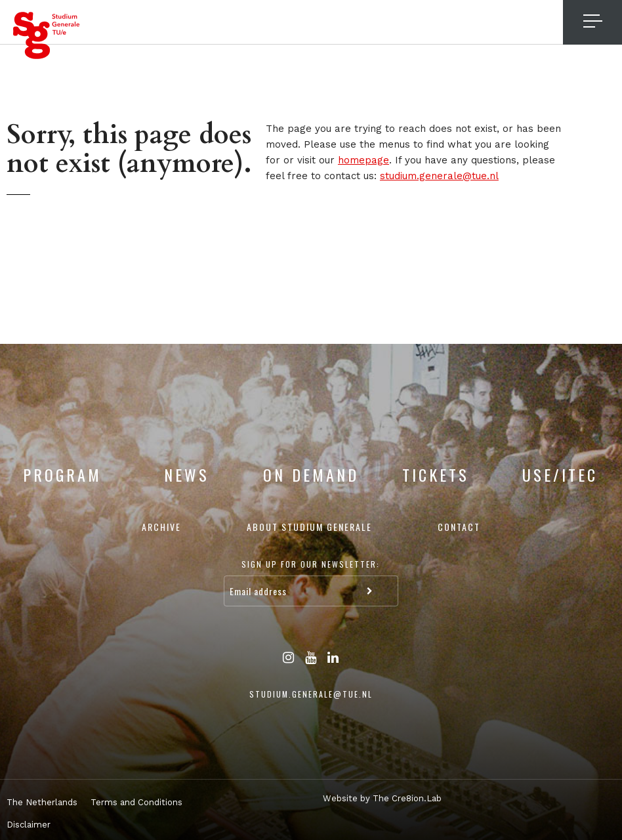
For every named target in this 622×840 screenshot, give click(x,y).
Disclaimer (29, 825)
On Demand (311, 474)
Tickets (436, 474)
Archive (161, 527)
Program (62, 474)
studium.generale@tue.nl (439, 176)
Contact (459, 527)
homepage (363, 160)
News (187, 474)
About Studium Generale (309, 527)
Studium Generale (47, 35)
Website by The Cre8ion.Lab (382, 798)
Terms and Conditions (136, 802)
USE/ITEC (560, 474)
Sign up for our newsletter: (311, 564)
